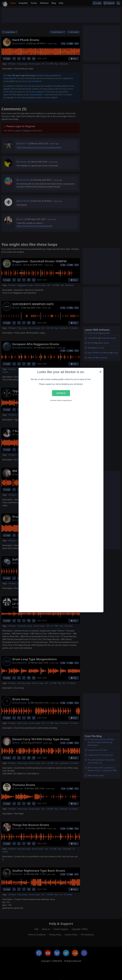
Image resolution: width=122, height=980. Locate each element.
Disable (61, 393)
